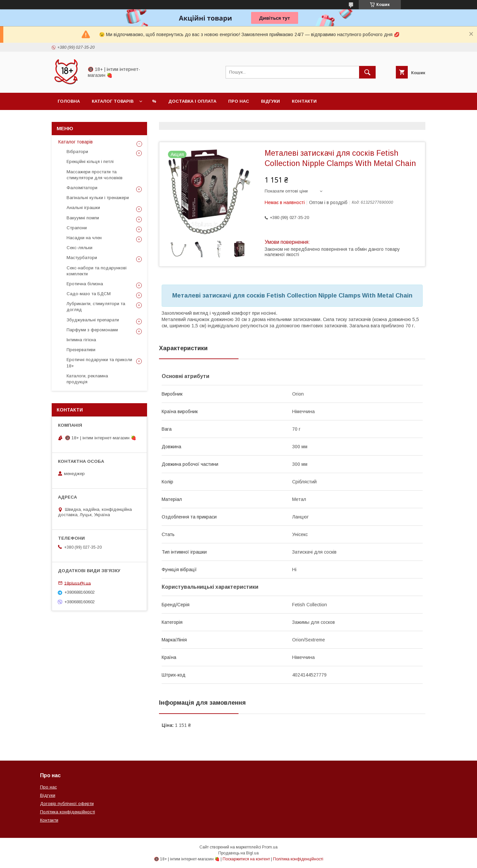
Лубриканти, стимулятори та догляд (96, 307)
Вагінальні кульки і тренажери (98, 198)
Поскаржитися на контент (246, 859)
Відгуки (270, 101)
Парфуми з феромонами (92, 330)
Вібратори (77, 152)
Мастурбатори (82, 258)
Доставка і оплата (192, 101)
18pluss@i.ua (78, 583)
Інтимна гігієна (81, 340)
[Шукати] (367, 72)
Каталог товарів (113, 101)
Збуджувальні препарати (93, 320)
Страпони (77, 228)
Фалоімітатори (82, 188)
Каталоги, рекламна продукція (87, 379)
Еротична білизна (85, 284)
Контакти (304, 101)
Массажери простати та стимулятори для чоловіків (95, 175)
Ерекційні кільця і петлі (90, 162)
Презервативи (81, 350)
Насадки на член (84, 238)
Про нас (239, 101)
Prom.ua (270, 847)
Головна (69, 101)
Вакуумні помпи (83, 218)
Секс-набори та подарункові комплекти (97, 271)
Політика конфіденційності (68, 812)
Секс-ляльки (79, 248)
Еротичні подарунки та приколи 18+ (99, 363)
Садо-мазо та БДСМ (89, 294)
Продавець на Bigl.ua (238, 853)
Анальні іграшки (83, 208)
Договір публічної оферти (67, 804)
